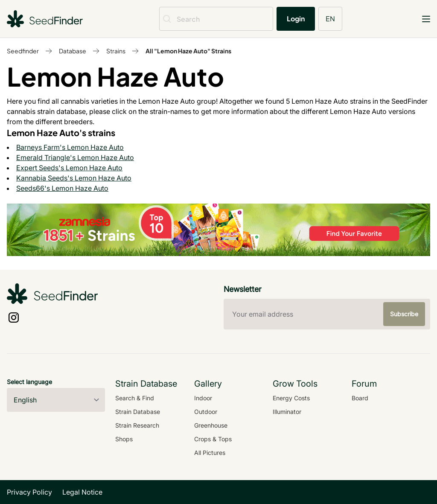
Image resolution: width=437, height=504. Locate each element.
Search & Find (135, 398)
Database (73, 51)
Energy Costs (291, 398)
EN (330, 19)
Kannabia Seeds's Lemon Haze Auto (74, 178)
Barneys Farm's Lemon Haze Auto (70, 147)
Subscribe (404, 314)
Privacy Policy (29, 492)
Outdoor (206, 412)
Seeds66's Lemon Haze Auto (62, 188)
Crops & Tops (213, 439)
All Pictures (210, 453)
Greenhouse (211, 425)
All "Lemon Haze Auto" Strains (188, 51)
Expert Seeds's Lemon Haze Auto (69, 168)
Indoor (203, 398)
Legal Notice (82, 492)
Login (296, 19)
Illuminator (287, 412)
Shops (124, 439)
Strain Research (137, 425)
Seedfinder (23, 51)
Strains (116, 51)
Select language (29, 382)
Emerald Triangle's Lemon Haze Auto (75, 157)
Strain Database (138, 412)
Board (360, 398)
